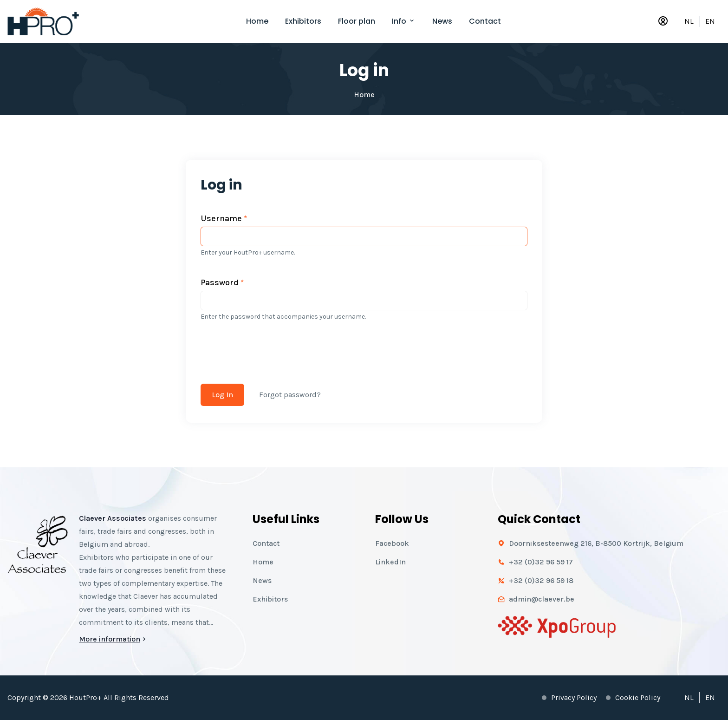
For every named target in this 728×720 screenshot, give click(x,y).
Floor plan (357, 21)
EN (710, 21)
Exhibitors (303, 21)
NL (689, 21)
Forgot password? (290, 395)
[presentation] (271, 347)
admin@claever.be (542, 599)
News (442, 21)
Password (222, 282)
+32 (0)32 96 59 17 (541, 562)
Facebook (392, 543)
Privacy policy (574, 697)
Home (257, 21)
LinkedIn (390, 562)
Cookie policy (638, 697)
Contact (485, 21)
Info (404, 21)
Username (224, 218)
